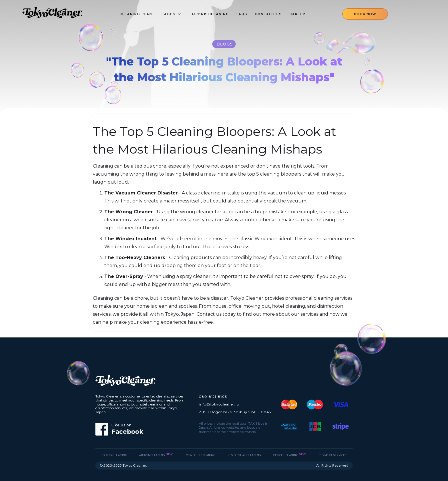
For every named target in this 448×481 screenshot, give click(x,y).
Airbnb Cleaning (210, 14)
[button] (172, 14)
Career (297, 14)
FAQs (242, 14)
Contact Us (268, 14)
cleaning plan (136, 14)
